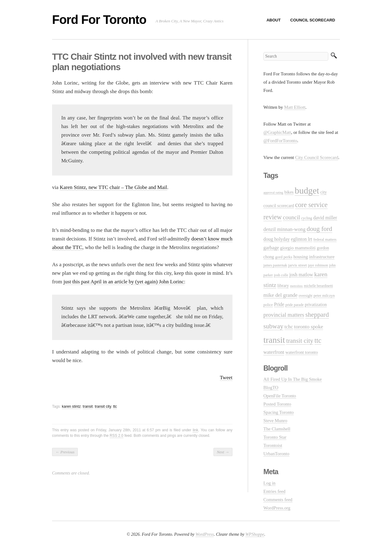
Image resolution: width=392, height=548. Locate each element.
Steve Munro (275, 421)
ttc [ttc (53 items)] (318, 340)
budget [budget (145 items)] (307, 191)
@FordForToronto (280, 141)
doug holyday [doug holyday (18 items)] (277, 239)
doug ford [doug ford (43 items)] (319, 229)
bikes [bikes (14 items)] (289, 192)
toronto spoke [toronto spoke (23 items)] (309, 327)
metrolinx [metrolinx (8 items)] (296, 286)
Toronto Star (275, 437)
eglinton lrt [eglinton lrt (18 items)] (302, 239)
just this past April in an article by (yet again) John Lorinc (124, 282)
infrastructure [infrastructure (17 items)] (322, 257)
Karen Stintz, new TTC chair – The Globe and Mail (113, 187)
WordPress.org (277, 508)
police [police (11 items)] (268, 305)
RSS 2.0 (117, 436)
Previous (65, 452)
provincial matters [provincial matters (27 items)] (284, 315)
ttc (115, 406)
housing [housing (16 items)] (301, 257)
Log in (269, 483)
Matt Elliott (295, 107)
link (195, 430)
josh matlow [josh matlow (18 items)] (301, 275)
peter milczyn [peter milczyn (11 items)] (324, 296)
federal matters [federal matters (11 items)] (325, 240)
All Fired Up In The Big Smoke (293, 379)
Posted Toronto (277, 404)
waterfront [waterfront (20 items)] (274, 352)
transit (88, 406)
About (273, 20)
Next (223, 452)
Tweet (226, 378)
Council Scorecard (313, 20)
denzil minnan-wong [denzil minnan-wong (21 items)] (285, 229)
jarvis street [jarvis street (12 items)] (298, 265)
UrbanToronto (276, 454)
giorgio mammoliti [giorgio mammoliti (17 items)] (298, 248)
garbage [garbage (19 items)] (271, 248)
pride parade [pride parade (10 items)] (295, 305)
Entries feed (274, 491)
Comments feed (278, 500)
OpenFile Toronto (280, 396)
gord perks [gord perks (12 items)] (284, 257)
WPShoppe (255, 534)
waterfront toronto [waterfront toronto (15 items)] (302, 352)
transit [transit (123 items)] (274, 340)
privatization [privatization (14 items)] (316, 304)
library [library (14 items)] (283, 285)
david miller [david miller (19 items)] (325, 218)
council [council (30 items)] (292, 217)
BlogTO (271, 387)
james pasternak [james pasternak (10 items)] (275, 265)
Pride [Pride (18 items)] (279, 304)
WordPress (205, 534)
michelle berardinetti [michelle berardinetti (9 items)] (318, 286)
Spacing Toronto (279, 412)
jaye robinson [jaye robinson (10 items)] (318, 265)
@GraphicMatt (277, 132)
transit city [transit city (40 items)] (300, 341)
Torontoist (273, 445)
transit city (103, 406)
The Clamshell (277, 429)
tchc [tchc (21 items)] (289, 327)
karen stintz (71, 406)
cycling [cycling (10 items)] (306, 218)
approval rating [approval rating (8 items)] (273, 193)
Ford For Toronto (99, 20)
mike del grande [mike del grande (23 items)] (280, 295)
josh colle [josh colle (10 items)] (281, 275)
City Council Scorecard (317, 157)
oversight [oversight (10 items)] (305, 296)
